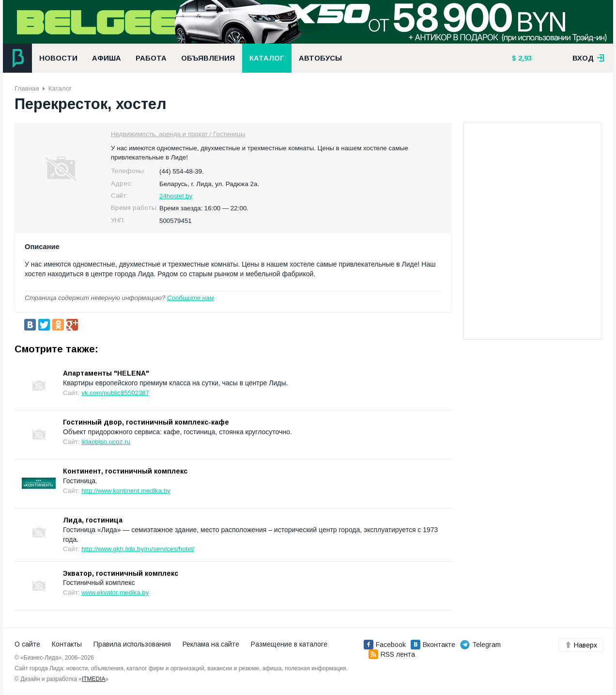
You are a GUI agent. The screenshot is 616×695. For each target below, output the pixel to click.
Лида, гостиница (93, 520)
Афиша (107, 58)
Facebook (385, 645)
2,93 (524, 58)
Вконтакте (433, 645)
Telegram (480, 645)
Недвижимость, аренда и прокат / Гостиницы (178, 134)
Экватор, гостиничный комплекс (121, 573)
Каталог (267, 58)
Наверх (581, 645)
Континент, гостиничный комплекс (125, 471)
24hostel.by (176, 196)
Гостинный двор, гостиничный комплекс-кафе (146, 422)
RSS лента (392, 654)
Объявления (208, 58)
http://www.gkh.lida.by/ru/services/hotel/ (138, 549)
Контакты (67, 644)
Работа (151, 58)
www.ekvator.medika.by (115, 592)
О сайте (27, 644)
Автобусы (320, 58)
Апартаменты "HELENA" (106, 373)
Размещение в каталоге (289, 644)
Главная (27, 88)
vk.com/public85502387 (115, 393)
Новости (58, 58)
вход (588, 58)
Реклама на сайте (211, 644)
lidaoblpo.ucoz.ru (106, 442)
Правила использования (132, 644)
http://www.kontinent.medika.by (126, 491)
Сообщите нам (191, 298)
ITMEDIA (94, 679)
